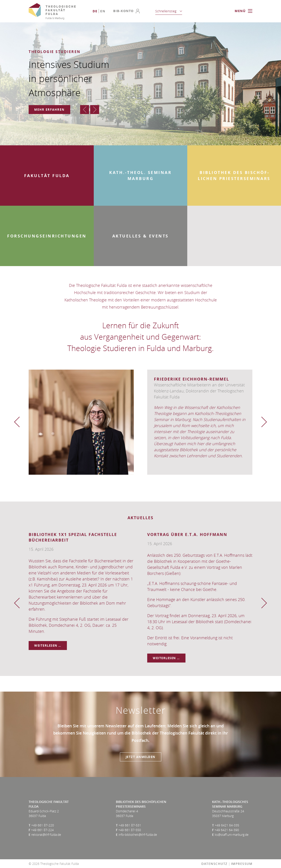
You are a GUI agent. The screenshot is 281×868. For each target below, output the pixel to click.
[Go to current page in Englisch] (103, 11)
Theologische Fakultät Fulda (52, 11)
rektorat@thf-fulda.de (46, 835)
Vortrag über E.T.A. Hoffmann (187, 535)
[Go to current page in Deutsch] (95, 11)
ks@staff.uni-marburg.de (232, 835)
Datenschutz (214, 864)
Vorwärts (95, 110)
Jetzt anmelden (141, 757)
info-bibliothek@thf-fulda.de (138, 835)
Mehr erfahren (49, 110)
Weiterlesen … (51, 646)
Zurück (85, 110)
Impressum (242, 864)
